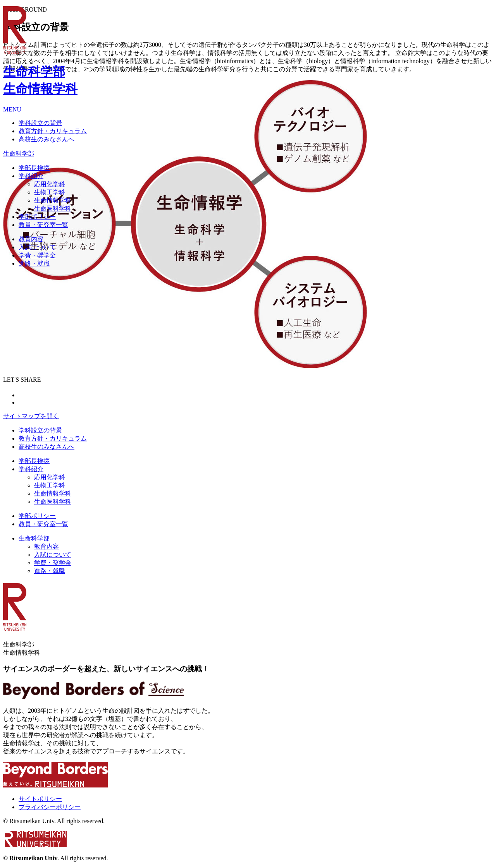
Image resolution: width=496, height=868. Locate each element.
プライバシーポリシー (50, 807)
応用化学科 (50, 477)
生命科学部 (34, 538)
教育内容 (46, 546)
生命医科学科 (53, 502)
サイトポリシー (40, 799)
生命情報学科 (53, 493)
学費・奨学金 (53, 563)
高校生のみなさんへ (46, 447)
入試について (53, 555)
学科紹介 (31, 469)
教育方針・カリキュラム (53, 438)
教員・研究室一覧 (43, 524)
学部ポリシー (37, 516)
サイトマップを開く (31, 416)
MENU (12, 109)
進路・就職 (50, 571)
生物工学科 (50, 485)
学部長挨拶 (34, 461)
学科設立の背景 (40, 430)
